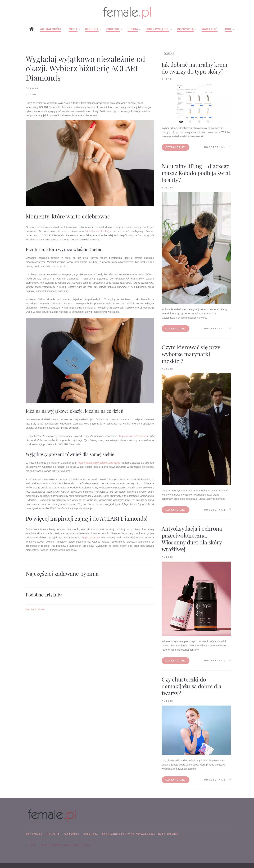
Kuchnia (92, 29)
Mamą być (210, 29)
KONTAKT (53, 834)
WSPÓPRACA (34, 834)
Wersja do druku (35, 609)
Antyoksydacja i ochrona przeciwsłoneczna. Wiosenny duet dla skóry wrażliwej (192, 539)
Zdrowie (113, 29)
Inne (229, 29)
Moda (73, 29)
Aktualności (51, 29)
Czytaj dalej (176, 147)
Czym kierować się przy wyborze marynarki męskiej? (191, 354)
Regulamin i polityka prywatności (129, 834)
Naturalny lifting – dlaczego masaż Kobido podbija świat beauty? (196, 173)
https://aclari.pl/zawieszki (133, 436)
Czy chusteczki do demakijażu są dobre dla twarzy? (191, 686)
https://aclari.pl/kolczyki (98, 231)
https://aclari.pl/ (91, 537)
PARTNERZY (71, 834)
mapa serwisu (169, 834)
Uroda (133, 29)
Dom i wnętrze (157, 29)
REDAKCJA (91, 834)
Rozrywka (185, 29)
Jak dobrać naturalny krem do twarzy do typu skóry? (194, 68)
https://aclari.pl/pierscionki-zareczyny (99, 463)
